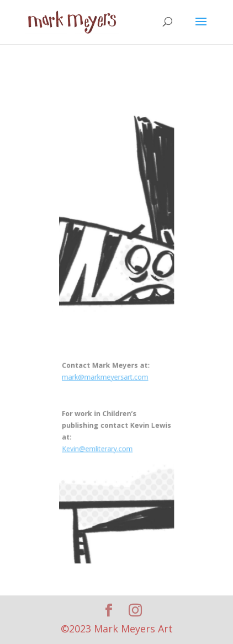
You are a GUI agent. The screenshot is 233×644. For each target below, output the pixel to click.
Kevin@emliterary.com (98, 443)
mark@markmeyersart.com (105, 374)
